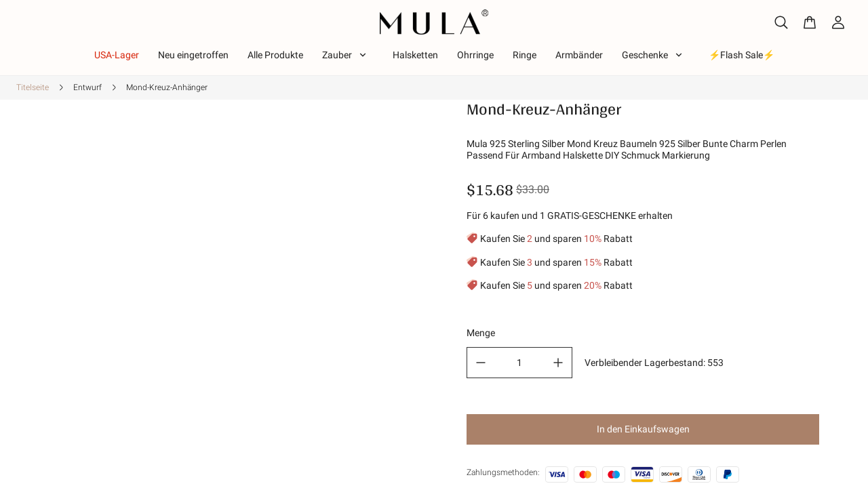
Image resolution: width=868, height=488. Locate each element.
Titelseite (33, 87)
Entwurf (87, 87)
